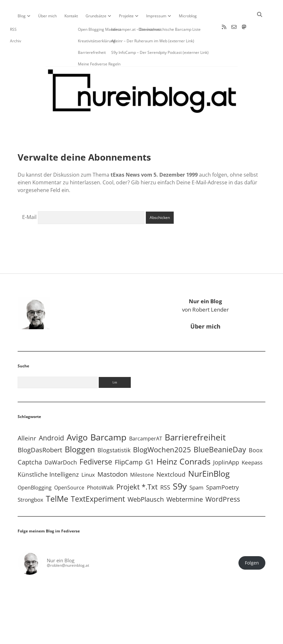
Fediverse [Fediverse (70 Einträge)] (96, 441)
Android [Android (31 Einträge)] (51, 417)
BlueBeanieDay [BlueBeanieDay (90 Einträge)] (220, 429)
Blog (22, 16)
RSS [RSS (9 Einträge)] (165, 467)
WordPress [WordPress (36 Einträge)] (223, 478)
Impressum (156, 16)
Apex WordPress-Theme (121, 637)
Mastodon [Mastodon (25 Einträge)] (112, 454)
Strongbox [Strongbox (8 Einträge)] (30, 479)
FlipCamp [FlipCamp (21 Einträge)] (129, 442)
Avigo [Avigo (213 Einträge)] (77, 417)
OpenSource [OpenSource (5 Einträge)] (69, 467)
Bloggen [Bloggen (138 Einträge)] (80, 429)
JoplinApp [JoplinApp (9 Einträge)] (226, 442)
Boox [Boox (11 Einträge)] (256, 430)
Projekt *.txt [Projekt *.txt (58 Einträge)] (137, 466)
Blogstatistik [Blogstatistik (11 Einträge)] (114, 430)
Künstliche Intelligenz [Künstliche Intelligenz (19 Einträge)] (48, 454)
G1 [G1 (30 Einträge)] (150, 441)
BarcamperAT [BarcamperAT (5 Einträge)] (146, 418)
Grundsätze (96, 16)
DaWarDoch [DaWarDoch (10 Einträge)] (61, 442)
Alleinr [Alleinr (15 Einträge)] (27, 418)
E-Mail (29, 197)
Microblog (188, 16)
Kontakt (71, 16)
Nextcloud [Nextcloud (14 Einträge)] (171, 454)
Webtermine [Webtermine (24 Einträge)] (185, 479)
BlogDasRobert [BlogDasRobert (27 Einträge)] (40, 429)
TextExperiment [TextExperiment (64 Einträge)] (98, 478)
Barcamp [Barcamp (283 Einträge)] (108, 417)
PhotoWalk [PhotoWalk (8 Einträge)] (100, 467)
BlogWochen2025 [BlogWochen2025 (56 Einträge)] (162, 429)
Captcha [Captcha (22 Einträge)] (30, 442)
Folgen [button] (252, 542)
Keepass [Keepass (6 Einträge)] (252, 442)
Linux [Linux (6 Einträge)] (88, 454)
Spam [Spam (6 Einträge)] (196, 467)
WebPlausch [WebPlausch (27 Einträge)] (146, 479)
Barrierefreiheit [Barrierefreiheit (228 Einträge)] (195, 417)
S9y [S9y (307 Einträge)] (180, 466)
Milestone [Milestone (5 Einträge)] (142, 454)
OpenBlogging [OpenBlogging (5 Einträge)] (35, 467)
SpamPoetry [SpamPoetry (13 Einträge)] (222, 467)
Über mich (47, 16)
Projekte (126, 16)
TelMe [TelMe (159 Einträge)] (57, 478)
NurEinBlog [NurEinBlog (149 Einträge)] (209, 453)
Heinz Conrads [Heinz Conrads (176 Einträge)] (183, 441)
